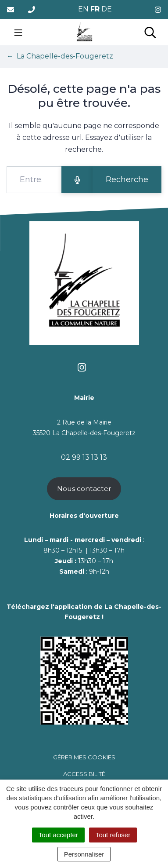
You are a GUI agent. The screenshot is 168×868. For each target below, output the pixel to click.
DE (107, 9)
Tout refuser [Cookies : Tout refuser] (113, 835)
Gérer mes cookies (84, 757)
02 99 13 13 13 (84, 457)
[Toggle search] (150, 32)
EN (83, 9)
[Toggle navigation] (18, 32)
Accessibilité (84, 774)
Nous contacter (84, 489)
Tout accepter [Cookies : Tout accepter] (58, 835)
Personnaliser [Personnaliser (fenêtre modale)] (84, 854)
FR (95, 9)
